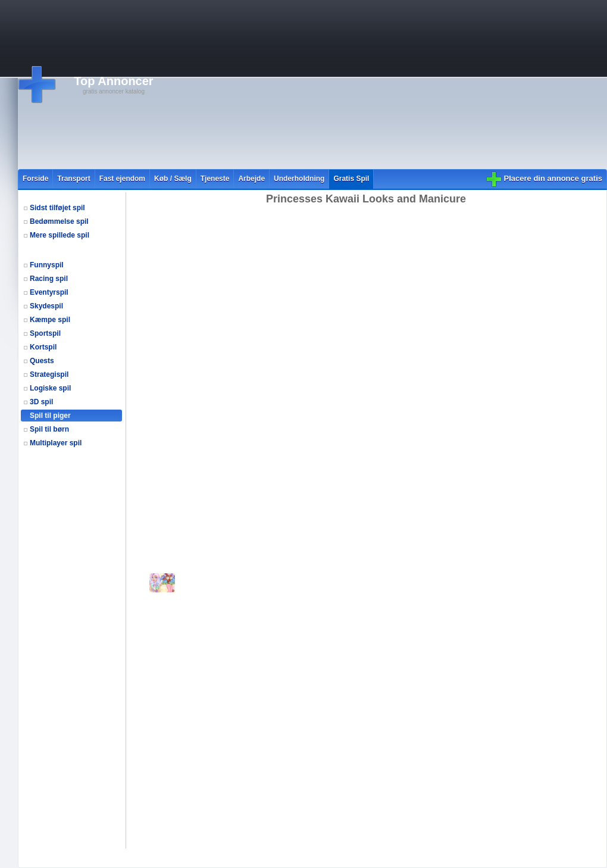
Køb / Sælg (173, 179)
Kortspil (43, 347)
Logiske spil (50, 388)
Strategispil (49, 374)
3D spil (41, 402)
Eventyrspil (49, 292)
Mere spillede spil (60, 235)
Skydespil (46, 306)
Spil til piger (50, 416)
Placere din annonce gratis (553, 178)
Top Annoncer (113, 81)
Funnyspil (47, 265)
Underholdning (299, 179)
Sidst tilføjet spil (57, 208)
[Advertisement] (324, 85)
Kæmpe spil (50, 320)
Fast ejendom (122, 179)
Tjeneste (215, 179)
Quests (42, 361)
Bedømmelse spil (59, 221)
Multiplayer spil (56, 443)
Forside (35, 179)
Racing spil (49, 279)
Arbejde (251, 179)
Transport (73, 179)
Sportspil (45, 333)
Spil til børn (49, 429)
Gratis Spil (351, 179)
